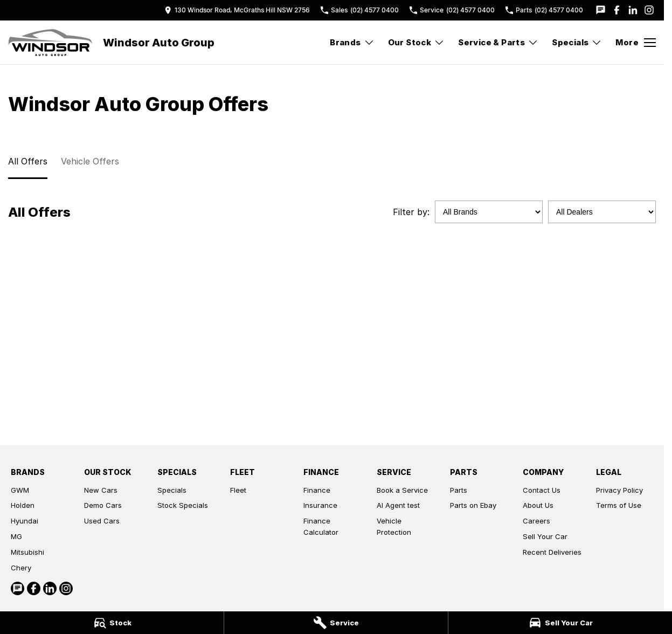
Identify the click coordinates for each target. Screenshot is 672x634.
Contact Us (542, 490)
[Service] (336, 623)
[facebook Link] (617, 10)
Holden (23, 505)
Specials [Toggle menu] (577, 42)
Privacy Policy (619, 490)
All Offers (28, 161)
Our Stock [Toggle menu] (417, 42)
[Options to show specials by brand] (489, 212)
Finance (317, 490)
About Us (538, 505)
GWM (20, 490)
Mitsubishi (27, 552)
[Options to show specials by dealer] (602, 212)
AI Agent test (398, 505)
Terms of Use (619, 505)
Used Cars (102, 521)
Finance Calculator (321, 526)
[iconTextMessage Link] (601, 10)
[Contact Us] (237, 10)
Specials (172, 490)
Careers (536, 521)
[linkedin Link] (633, 10)
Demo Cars (103, 505)
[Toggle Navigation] (636, 43)
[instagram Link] (649, 10)
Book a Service (402, 490)
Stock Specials (183, 505)
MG (16, 536)
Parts (459, 490)
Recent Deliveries (552, 552)
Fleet (238, 490)
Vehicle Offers (90, 161)
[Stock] (112, 623)
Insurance (320, 505)
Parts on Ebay (473, 505)
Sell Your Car (545, 536)
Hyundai (25, 521)
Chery (21, 568)
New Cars (101, 490)
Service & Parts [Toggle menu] (498, 42)
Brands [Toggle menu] (352, 42)
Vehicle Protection (394, 526)
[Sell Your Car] (560, 623)
